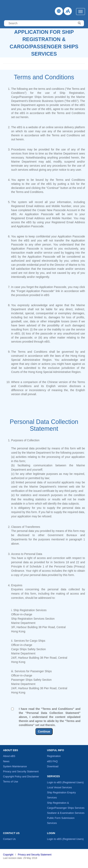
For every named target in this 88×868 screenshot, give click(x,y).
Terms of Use (11, 782)
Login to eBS (65, 782)
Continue (44, 731)
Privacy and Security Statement (21, 772)
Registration (54, 756)
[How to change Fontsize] (68, 11)
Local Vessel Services (60, 788)
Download (53, 766)
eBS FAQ (52, 761)
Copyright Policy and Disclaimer (21, 777)
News (6, 761)
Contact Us (9, 839)
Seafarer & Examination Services (66, 813)
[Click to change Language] (59, 11)
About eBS (9, 756)
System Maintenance (15, 766)
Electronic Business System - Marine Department (8, 9)
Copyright (8, 855)
